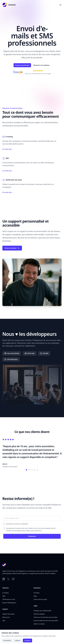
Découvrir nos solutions (42, 65)
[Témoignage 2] (29, 470)
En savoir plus (8, 149)
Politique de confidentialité (42, 611)
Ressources (6, 617)
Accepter (27, 640)
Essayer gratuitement (22, 65)
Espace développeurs (9, 603)
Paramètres (7, 640)
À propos (37, 593)
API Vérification (11, 359)
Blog (35, 596)
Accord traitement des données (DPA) (46, 621)
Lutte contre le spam (40, 599)
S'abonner (32, 536)
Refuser (18, 640)
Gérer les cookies (39, 624)
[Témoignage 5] (38, 470)
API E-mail (30, 353)
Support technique (8, 614)
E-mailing (5, 593)
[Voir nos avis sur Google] (38, 71)
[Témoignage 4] (35, 470)
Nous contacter (12, 248)
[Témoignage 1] (26, 470)
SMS (4, 596)
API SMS (44, 353)
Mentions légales (39, 614)
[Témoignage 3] (32, 470)
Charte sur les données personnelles (46, 617)
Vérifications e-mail (9, 599)
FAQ (4, 621)
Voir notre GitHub (12, 353)
